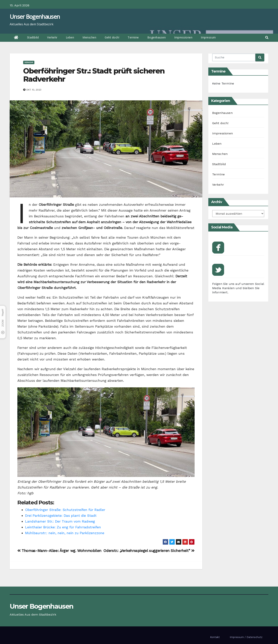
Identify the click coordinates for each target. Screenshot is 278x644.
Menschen (89, 37)
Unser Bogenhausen (35, 17)
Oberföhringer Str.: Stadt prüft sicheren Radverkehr (94, 75)
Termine (133, 37)
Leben (70, 37)
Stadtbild (33, 37)
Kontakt (215, 637)
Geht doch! (112, 37)
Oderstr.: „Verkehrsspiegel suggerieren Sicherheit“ (149, 551)
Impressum (208, 37)
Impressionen (183, 37)
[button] (267, 38)
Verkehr (52, 37)
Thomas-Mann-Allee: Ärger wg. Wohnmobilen (59, 551)
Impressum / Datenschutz (246, 637)
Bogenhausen (157, 37)
